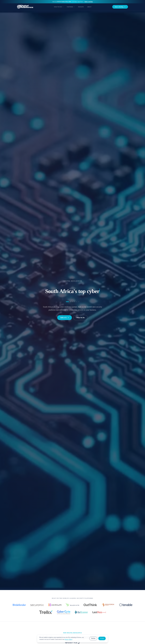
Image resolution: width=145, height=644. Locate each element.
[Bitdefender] (19, 605)
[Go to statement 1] (67, 302)
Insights (81, 7)
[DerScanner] (81, 612)
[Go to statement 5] (77, 302)
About (89, 7)
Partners (71, 7)
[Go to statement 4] (75, 302)
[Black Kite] (72, 605)
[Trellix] (46, 612)
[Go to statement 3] (73, 302)
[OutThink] (90, 605)
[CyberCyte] (64, 612)
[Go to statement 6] (79, 302)
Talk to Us (65, 318)
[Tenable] (126, 605)
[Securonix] (37, 605)
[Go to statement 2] (71, 302)
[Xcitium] (55, 605)
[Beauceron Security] (108, 605)
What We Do (59, 7)
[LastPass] (99, 612)
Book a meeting (89, 2)
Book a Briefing (120, 7)
